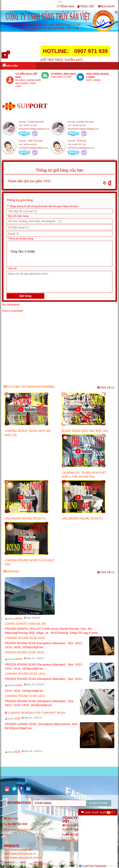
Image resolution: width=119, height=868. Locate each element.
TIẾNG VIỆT (86, 6)
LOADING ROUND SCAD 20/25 (25, 638)
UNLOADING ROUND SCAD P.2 (82, 519)
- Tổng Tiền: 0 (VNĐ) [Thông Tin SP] (60, 254)
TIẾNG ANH (65, 6)
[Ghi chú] (60, 282)
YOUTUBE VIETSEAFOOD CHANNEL (29, 387)
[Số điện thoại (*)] (60, 227)
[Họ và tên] (60, 211)
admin (19, 618)
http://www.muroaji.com (18, 850)
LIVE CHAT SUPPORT (99, 813)
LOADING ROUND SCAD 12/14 (25, 674)
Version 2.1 (112, 866)
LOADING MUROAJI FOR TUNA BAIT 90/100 (35, 713)
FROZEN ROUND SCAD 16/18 (24, 652)
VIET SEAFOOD (39, 864)
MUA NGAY (106, 6)
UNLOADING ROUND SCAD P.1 (25, 519)
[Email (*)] (60, 234)
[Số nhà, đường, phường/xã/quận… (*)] (60, 221)
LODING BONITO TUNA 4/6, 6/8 (25, 624)
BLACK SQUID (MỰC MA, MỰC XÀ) (85, 431)
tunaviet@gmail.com (20, 830)
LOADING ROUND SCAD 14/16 (25, 696)
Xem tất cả (106, 388)
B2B (17, 718)
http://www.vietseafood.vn (20, 854)
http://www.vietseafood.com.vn (23, 858)
